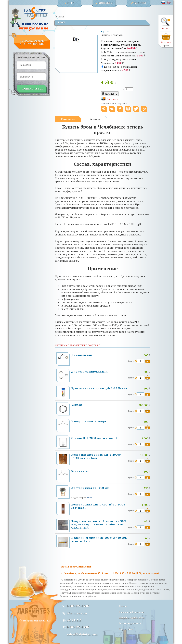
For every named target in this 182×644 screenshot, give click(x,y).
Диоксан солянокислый (90, 372)
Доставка (112, 99)
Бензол (77, 405)
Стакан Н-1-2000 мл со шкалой (94, 438)
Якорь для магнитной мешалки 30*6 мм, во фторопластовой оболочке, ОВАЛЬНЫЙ (99, 524)
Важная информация (132, 612)
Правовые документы (132, 618)
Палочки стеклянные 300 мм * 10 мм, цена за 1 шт (99, 539)
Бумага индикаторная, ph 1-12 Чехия (99, 388)
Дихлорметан (82, 355)
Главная (59, 17)
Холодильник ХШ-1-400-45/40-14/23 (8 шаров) (98, 506)
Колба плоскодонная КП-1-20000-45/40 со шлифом (97, 456)
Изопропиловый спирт (89, 421)
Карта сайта (126, 629)
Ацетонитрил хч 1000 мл (90, 488)
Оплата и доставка (130, 623)
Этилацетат (80, 471)
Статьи (123, 606)
